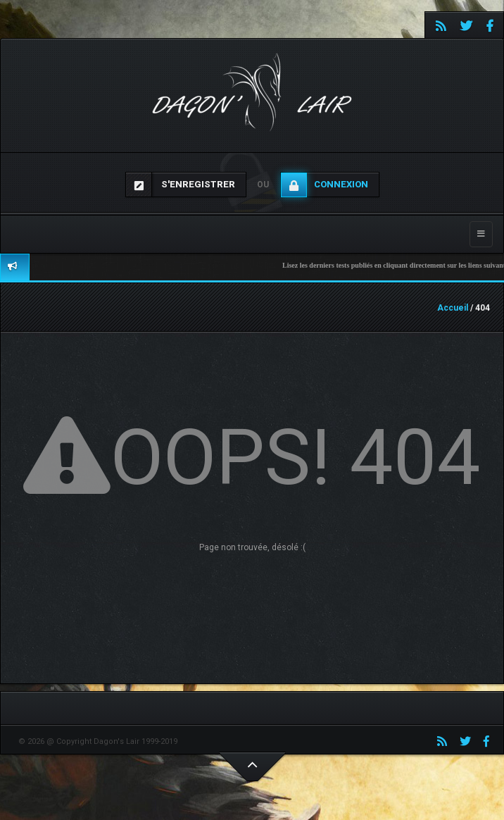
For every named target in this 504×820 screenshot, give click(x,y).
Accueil (453, 308)
